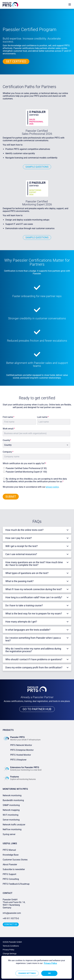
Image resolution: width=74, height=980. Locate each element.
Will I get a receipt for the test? (22, 546)
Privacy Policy (8, 950)
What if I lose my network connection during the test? (34, 589)
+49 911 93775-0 (11, 918)
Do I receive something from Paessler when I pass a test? (33, 639)
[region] (37, 967)
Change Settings (10, 954)
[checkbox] (36, 469)
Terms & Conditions (11, 946)
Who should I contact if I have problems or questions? (34, 659)
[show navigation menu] (70, 4)
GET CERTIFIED (16, 61)
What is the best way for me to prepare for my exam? (34, 614)
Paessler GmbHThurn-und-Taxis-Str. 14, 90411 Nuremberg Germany (14, 904)
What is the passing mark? (19, 581)
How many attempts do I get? (21, 622)
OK (49, 973)
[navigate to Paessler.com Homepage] (10, 4)
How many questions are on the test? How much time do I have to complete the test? (34, 564)
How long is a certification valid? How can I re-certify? (34, 597)
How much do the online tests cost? (24, 530)
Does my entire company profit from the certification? (34, 667)
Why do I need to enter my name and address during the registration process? (33, 650)
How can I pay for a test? (19, 538)
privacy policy (52, 487)
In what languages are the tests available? (28, 630)
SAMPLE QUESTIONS (37, 237)
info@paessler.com (12, 913)
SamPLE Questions (37, 167)
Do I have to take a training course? (24, 605)
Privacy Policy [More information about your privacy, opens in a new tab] (50, 963)
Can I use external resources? (21, 554)
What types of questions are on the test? (27, 573)
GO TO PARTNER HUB (37, 709)
